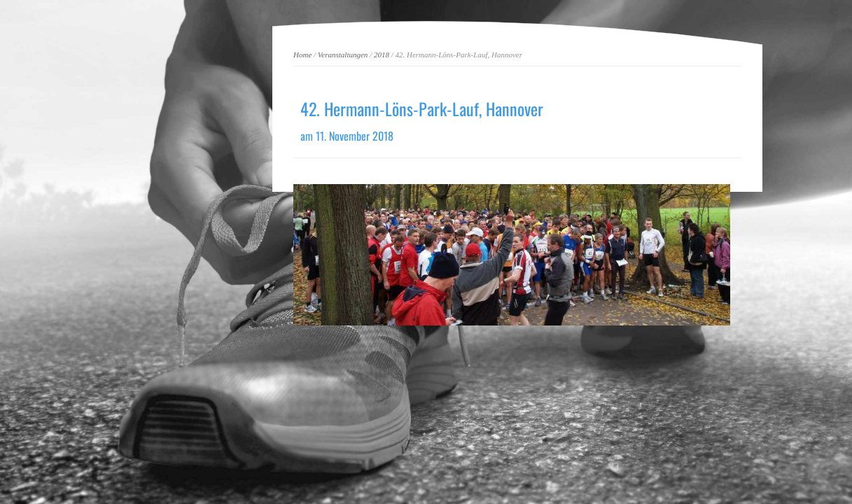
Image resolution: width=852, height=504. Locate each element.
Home (302, 55)
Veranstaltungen (343, 55)
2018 (382, 55)
